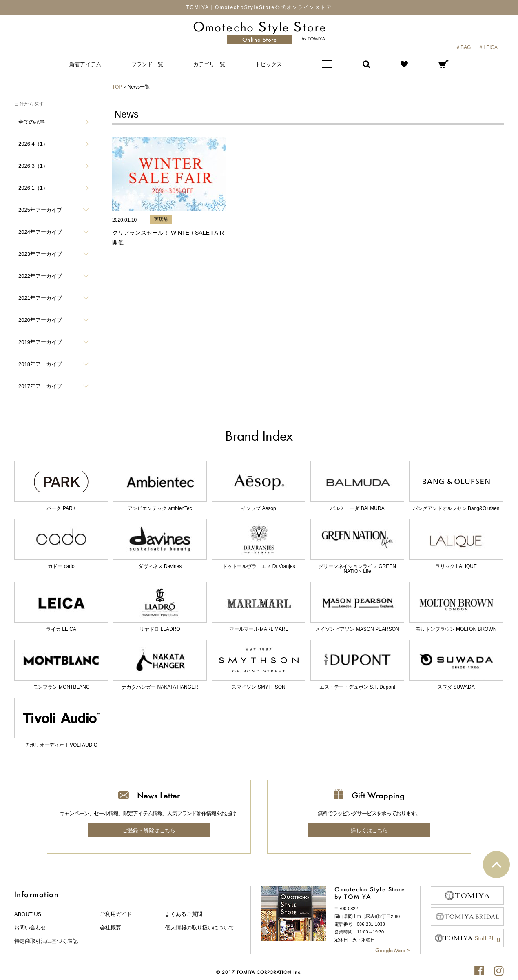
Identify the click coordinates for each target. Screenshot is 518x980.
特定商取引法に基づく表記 (46, 941)
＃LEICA (488, 47)
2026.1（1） (33, 188)
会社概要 (111, 928)
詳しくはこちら (369, 830)
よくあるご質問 (184, 914)
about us (28, 914)
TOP (117, 87)
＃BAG (463, 47)
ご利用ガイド (116, 914)
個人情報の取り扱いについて (200, 928)
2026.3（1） (33, 166)
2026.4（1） (33, 144)
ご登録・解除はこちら (149, 830)
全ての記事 (32, 122)
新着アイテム (85, 64)
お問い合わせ (30, 928)
